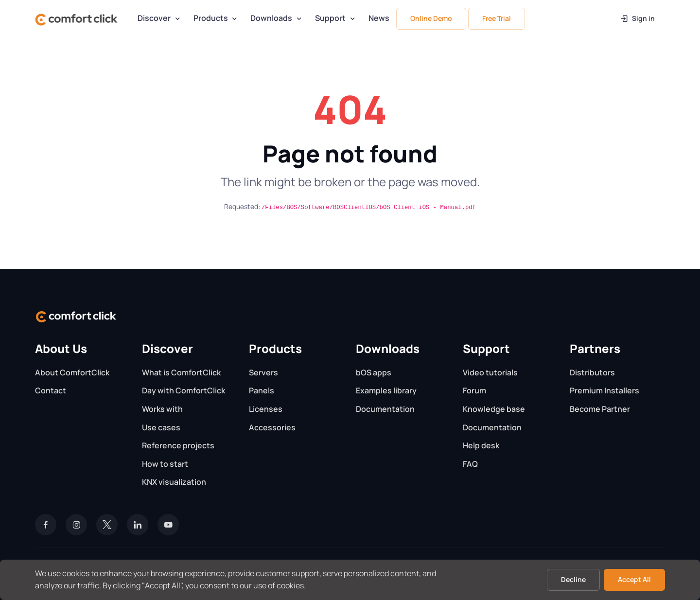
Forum (474, 390)
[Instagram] (76, 525)
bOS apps (374, 372)
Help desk (481, 445)
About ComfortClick (72, 372)
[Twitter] (107, 525)
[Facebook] (46, 525)
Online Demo (431, 18)
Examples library (386, 390)
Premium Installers (604, 390)
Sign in (637, 18)
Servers (263, 372)
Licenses (266, 409)
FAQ (470, 464)
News (379, 18)
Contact (51, 390)
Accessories (272, 427)
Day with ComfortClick (184, 390)
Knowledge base (494, 409)
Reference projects (178, 445)
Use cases (161, 427)
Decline (573, 579)
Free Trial (497, 18)
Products (211, 18)
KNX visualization (174, 482)
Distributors (592, 372)
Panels (262, 390)
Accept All (634, 579)
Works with (162, 409)
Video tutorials (490, 372)
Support (330, 18)
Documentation (385, 409)
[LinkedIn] (138, 525)
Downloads (271, 18)
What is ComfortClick (181, 372)
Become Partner (600, 409)
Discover (154, 18)
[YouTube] (168, 525)
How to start (165, 464)
